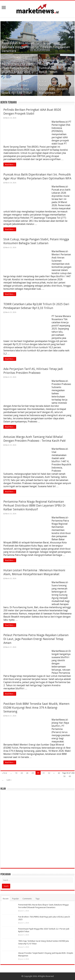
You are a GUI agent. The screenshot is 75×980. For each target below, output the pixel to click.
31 (44, 773)
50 (64, 776)
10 (16, 773)
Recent (6, 899)
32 (49, 773)
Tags (37, 899)
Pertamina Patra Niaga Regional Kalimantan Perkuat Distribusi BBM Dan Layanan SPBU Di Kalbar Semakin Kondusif (34, 505)
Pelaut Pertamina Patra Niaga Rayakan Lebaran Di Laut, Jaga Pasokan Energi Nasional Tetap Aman (36, 639)
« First (4, 773)
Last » (9, 780)
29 (33, 773)
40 (59, 773)
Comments (27, 899)
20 (22, 773)
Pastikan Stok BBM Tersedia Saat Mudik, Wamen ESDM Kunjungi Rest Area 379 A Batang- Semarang (36, 708)
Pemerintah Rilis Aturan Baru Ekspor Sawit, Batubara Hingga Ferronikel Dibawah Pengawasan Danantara (36, 47)
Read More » (10, 165)
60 (70, 776)
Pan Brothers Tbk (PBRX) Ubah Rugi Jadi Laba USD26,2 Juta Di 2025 (18, 68)
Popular (15, 899)
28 (27, 773)
